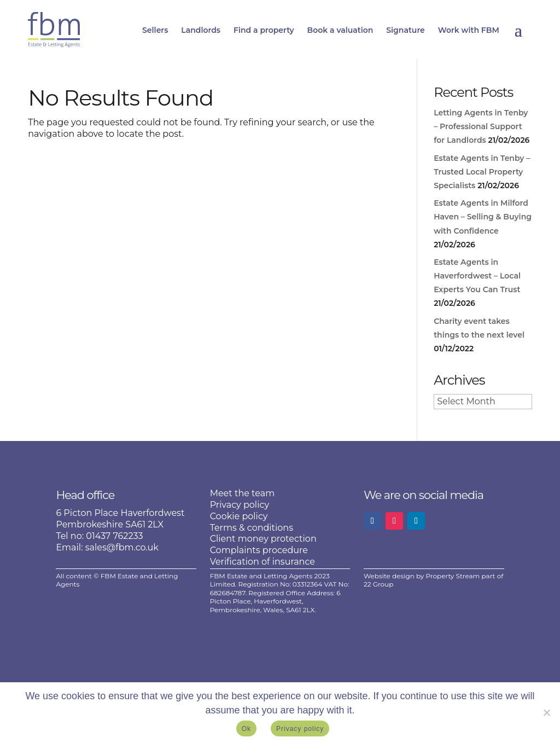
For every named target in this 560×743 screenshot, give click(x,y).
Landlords (201, 30)
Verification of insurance (262, 562)
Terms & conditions (252, 528)
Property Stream (453, 576)
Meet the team (243, 493)
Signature (406, 30)
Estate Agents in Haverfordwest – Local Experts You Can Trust (477, 276)
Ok (246, 729)
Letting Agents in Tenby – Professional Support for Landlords (481, 126)
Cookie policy (239, 516)
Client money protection (263, 539)
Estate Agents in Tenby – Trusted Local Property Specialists (482, 172)
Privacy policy (240, 505)
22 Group (378, 584)
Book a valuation (340, 30)
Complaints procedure (259, 550)
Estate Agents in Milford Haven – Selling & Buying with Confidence (483, 217)
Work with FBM (469, 30)
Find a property (264, 30)
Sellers (155, 30)
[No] (546, 712)
